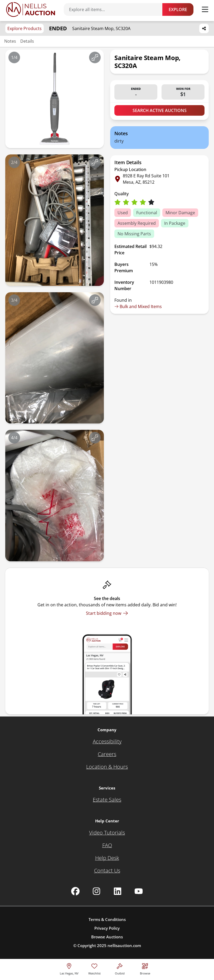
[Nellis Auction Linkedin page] (118, 891)
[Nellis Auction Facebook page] (75, 891)
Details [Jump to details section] (27, 41)
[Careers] (107, 754)
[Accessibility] (107, 742)
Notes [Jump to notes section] (10, 41)
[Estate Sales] (107, 800)
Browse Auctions (107, 937)
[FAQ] (107, 845)
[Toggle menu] (205, 9)
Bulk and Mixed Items (138, 306)
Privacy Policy (107, 928)
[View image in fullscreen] (95, 57)
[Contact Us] (107, 871)
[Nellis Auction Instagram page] (96, 891)
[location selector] (69, 968)
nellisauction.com (124, 945)
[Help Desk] (107, 858)
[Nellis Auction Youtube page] (139, 891)
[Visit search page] (145, 968)
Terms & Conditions (107, 919)
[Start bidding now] (107, 613)
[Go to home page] (31, 9)
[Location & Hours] (107, 767)
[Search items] (116, 9)
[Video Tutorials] (107, 833)
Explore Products (25, 28)
